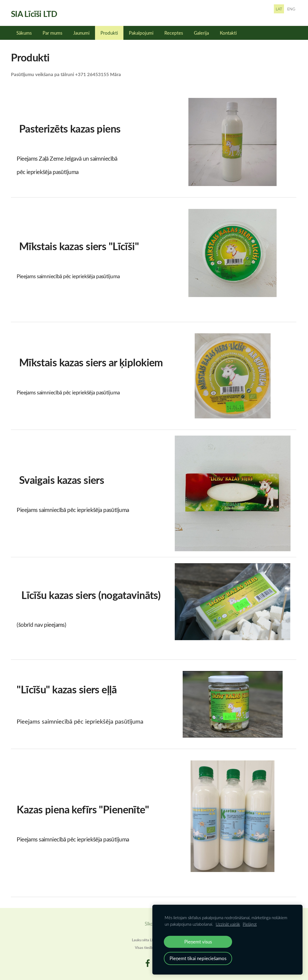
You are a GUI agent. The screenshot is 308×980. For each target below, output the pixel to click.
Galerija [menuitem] (201, 33)
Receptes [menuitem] (174, 33)
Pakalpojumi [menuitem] (141, 33)
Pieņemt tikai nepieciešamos (198, 958)
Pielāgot (250, 924)
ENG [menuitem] (291, 9)
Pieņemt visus (198, 942)
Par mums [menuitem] (52, 33)
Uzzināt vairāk (228, 924)
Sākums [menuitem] (24, 33)
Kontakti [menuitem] (228, 33)
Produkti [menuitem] (109, 33)
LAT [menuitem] (279, 9)
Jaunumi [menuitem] (81, 33)
